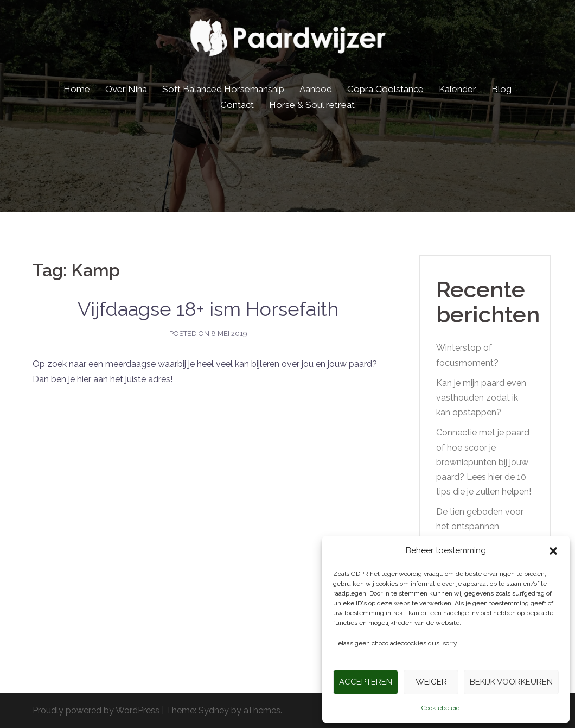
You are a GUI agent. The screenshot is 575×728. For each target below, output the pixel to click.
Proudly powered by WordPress (96, 710)
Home (77, 89)
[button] (553, 551)
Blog (501, 89)
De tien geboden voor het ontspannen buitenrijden (480, 526)
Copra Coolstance (385, 89)
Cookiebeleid (441, 708)
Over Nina (126, 89)
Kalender (458, 89)
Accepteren (366, 682)
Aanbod (316, 89)
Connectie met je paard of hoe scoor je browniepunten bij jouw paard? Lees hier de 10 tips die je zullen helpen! (484, 462)
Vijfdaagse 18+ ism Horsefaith (208, 309)
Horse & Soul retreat (312, 105)
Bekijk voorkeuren (511, 682)
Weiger (431, 682)
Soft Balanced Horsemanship (223, 89)
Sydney (214, 710)
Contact (237, 105)
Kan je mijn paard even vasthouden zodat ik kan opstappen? (481, 398)
